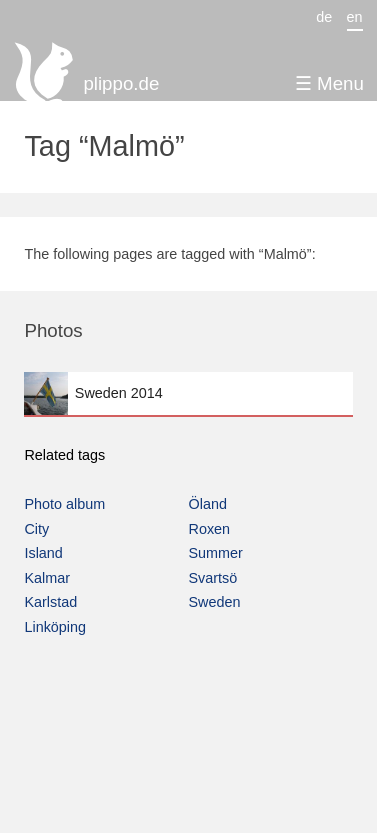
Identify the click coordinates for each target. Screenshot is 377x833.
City (36, 529)
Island (43, 553)
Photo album (64, 504)
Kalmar (47, 578)
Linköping (55, 627)
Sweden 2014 (188, 393)
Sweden (215, 602)
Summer (216, 553)
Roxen (210, 529)
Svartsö (213, 578)
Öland (208, 504)
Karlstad (50, 602)
